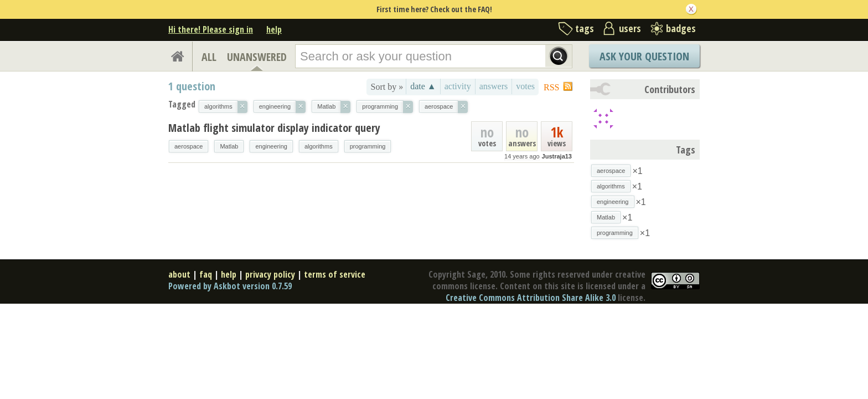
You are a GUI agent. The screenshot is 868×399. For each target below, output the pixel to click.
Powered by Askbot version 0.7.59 (230, 286)
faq (206, 274)
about (179, 274)
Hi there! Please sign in (211, 29)
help (274, 29)
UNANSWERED (257, 57)
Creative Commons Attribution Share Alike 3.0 (531, 298)
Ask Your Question (644, 56)
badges (681, 28)
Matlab (229, 146)
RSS (551, 87)
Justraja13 (557, 156)
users (630, 28)
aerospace (188, 146)
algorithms (319, 146)
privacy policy (270, 274)
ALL (209, 57)
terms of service (335, 274)
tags (585, 28)
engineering (271, 146)
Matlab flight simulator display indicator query (274, 128)
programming (368, 146)
